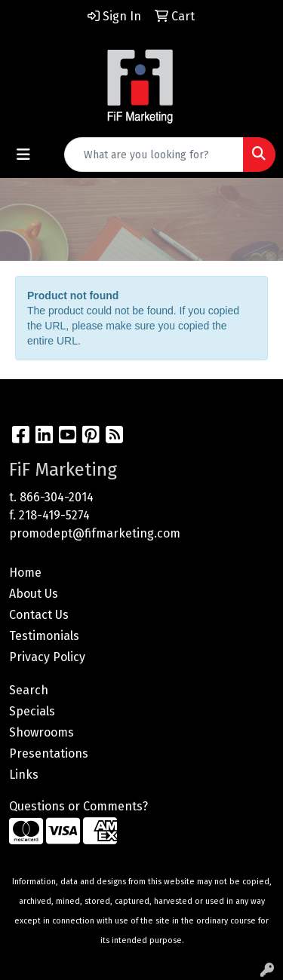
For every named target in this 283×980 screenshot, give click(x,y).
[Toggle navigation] (23, 155)
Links (24, 775)
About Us (34, 594)
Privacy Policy (47, 657)
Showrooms (42, 732)
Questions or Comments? (78, 806)
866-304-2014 (57, 497)
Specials (32, 711)
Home (25, 573)
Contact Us (39, 615)
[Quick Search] (154, 155)
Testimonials (44, 636)
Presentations (49, 753)
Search (29, 690)
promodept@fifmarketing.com (95, 533)
